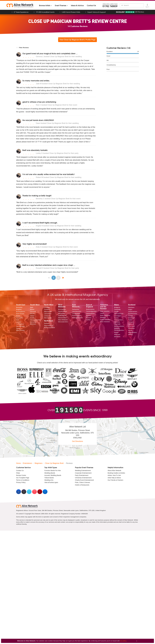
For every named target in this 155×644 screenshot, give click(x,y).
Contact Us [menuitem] (20, 470)
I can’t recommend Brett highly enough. (40, 223)
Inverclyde (131, 326)
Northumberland (49, 328)
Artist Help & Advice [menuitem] (114, 478)
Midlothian (131, 328)
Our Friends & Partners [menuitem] (115, 480)
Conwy (116, 318)
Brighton (19, 309)
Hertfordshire (90, 314)
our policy (123, 641)
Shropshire (62, 314)
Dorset (32, 316)
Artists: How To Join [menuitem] (114, 475)
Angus (130, 309)
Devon (32, 314)
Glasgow (131, 322)
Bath (32, 307)
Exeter (32, 318)
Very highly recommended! (34, 244)
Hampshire (20, 318)
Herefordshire (63, 311)
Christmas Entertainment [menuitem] (83, 478)
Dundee (131, 316)
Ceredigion (118, 316)
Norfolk (88, 316)
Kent (18, 320)
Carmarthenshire (119, 314)
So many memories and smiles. (36, 81)
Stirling (130, 334)
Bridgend (117, 307)
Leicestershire (77, 311)
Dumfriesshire (133, 314)
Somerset (33, 322)
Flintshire (117, 322)
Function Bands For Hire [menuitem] (53, 470)
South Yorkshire (105, 320)
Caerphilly (117, 309)
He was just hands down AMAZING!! (38, 120)
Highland (131, 324)
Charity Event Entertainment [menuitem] (84, 480)
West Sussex (20, 330)
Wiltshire (33, 324)
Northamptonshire (77, 316)
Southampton (21, 326)
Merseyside (48, 318)
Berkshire (19, 307)
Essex (18, 316)
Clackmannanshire (133, 312)
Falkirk (130, 320)
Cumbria (47, 309)
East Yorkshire (105, 311)
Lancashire (48, 314)
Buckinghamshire (22, 312)
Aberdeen (131, 307)
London (19, 322)
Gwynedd (117, 324)
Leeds (102, 313)
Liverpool (47, 316)
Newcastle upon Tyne (50, 326)
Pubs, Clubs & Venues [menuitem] (83, 482)
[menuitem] (45, 5)
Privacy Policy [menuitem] (21, 482)
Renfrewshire (132, 332)
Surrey (18, 328)
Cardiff (116, 312)
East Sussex (20, 314)
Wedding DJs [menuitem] (49, 480)
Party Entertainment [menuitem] (82, 475)
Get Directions (77, 441)
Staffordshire (62, 316)
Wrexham (117, 337)
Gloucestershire (35, 320)
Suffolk (88, 320)
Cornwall (33, 312)
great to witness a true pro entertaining (39, 102)
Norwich (89, 318)
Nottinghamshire (77, 318)
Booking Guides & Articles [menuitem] (116, 473)
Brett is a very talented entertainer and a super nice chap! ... (49, 265)
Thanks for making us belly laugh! (37, 196)
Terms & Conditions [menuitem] (23, 480)
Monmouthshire (119, 326)
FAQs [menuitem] (18, 473)
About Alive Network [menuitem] (114, 470)
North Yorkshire (105, 315)
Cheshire (47, 307)
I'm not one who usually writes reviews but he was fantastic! (48, 174)
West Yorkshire (105, 322)
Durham (47, 323)
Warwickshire (62, 318)
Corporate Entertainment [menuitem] (83, 473)
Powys (116, 332)
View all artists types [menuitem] (51, 482)
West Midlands (63, 320)
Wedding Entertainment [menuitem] (83, 470)
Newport (117, 328)
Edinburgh (131, 318)
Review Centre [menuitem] (21, 475)
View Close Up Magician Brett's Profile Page (77, 40)
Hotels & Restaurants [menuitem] (82, 485)
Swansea (117, 334)
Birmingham (62, 309)
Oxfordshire (20, 324)
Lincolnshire (76, 314)
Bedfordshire (90, 309)
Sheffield (103, 317)
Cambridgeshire (91, 311)
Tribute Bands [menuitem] (49, 478)
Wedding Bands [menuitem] (50, 473)
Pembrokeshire (119, 330)
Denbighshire (118, 320)
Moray (130, 330)
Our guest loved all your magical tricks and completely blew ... (50, 53)
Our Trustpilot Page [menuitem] (23, 478)
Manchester (48, 312)
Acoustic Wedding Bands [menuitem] (53, 475)
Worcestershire (63, 322)
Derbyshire (76, 309)
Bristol (32, 309)
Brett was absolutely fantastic (35, 150)
